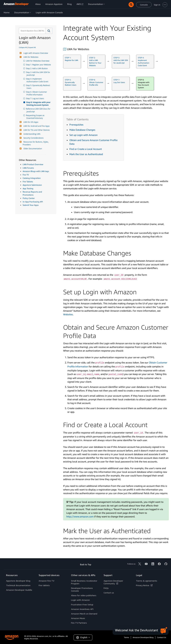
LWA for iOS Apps (30, 122)
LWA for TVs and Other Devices (36, 130)
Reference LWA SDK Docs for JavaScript (39, 110)
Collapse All (23, 47)
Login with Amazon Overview (35, 53)
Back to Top (86, 564)
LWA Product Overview (33, 164)
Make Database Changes (82, 130)
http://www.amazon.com (80, 517)
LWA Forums (28, 168)
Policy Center (29, 198)
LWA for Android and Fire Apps (36, 126)
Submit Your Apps (31, 205)
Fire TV (26, 175)
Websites (68, 314)
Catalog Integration (32, 178)
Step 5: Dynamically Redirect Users (38, 87)
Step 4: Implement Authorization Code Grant (37, 80)
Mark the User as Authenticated (86, 154)
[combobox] (32, 31)
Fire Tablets (28, 182)
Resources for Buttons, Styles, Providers (36, 143)
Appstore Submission (32, 185)
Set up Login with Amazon (83, 135)
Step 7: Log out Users (35, 98)
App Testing (28, 188)
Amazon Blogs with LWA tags (36, 171)
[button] (49, 31)
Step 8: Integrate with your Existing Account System (39, 104)
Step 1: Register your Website (39, 65)
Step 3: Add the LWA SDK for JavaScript (38, 74)
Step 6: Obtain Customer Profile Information (37, 93)
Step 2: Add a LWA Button (37, 68)
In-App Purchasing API (33, 202)
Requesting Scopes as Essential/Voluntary (36, 117)
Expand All (32, 47)
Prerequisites (76, 125)
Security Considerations (33, 138)
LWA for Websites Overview (38, 61)
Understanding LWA (31, 134)
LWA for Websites (31, 57)
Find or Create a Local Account (86, 149)
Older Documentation (32, 149)
